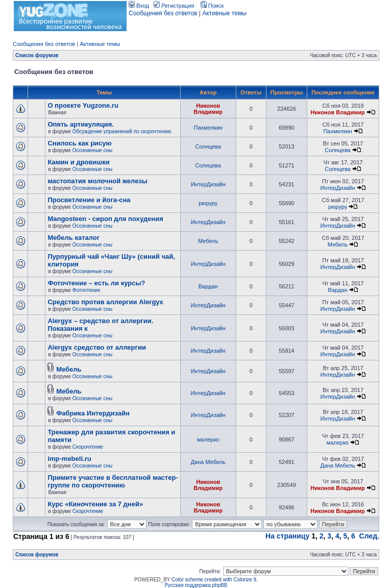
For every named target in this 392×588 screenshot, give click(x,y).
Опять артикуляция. (80, 124)
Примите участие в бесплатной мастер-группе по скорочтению (113, 481)
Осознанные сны (92, 150)
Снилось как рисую (79, 143)
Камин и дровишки (78, 162)
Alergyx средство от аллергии (97, 347)
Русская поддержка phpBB (196, 585)
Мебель (208, 241)
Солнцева (208, 146)
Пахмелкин (208, 128)
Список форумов (37, 55)
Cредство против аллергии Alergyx (105, 302)
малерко (208, 439)
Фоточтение (87, 290)
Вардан (208, 286)
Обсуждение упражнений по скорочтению (122, 131)
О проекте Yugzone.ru (83, 105)
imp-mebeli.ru (69, 459)
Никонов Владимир (208, 109)
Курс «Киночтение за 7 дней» (95, 504)
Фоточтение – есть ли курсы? (96, 283)
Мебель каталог (73, 238)
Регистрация (174, 6)
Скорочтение (88, 447)
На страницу (287, 536)
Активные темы (224, 13)
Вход (139, 6)
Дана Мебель (208, 462)
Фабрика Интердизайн (93, 413)
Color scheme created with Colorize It (214, 580)
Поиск (212, 6)
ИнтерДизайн (208, 184)
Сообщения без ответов (163, 13)
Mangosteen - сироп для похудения (105, 219)
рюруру (208, 203)
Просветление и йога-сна (89, 200)
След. (369, 536)
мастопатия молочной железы (97, 181)
